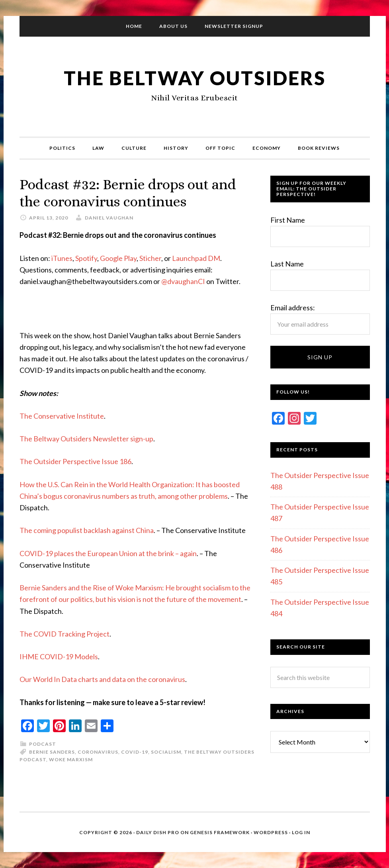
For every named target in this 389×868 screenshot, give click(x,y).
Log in (301, 832)
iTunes (62, 258)
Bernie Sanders (52, 752)
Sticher (150, 258)
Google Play (118, 258)
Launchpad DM (196, 258)
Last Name (287, 264)
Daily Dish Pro (158, 832)
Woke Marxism (71, 759)
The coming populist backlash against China (87, 530)
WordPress (271, 832)
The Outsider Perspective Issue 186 (75, 461)
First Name (288, 220)
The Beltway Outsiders (195, 78)
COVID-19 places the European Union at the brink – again (108, 553)
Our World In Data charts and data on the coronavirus (102, 679)
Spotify (86, 258)
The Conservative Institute (62, 416)
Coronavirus (98, 752)
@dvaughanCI (183, 281)
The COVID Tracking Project (65, 634)
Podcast (43, 744)
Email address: (293, 308)
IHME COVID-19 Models (59, 656)
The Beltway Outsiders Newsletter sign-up (86, 439)
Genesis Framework (220, 832)
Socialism (166, 752)
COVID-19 (135, 752)
